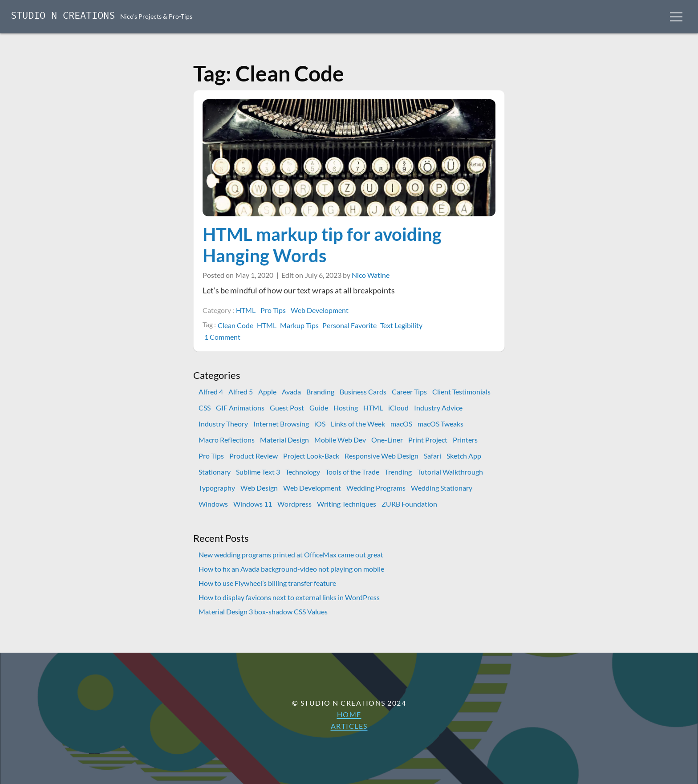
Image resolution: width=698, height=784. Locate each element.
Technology (303, 472)
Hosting (346, 408)
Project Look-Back (311, 456)
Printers (465, 440)
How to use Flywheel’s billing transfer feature (267, 583)
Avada (291, 392)
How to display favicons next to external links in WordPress (289, 597)
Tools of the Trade (352, 472)
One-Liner (387, 440)
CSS (205, 408)
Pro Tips (273, 310)
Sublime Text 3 (258, 472)
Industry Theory (223, 424)
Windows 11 (253, 504)
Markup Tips (299, 325)
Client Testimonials (461, 392)
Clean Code (235, 325)
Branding (320, 392)
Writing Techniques (347, 504)
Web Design (259, 488)
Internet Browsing (281, 424)
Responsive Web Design (381, 456)
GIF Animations (240, 408)
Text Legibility (401, 325)
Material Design (284, 440)
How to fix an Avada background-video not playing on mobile (291, 569)
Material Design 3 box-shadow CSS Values (263, 611)
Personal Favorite (349, 325)
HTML (246, 310)
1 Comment (223, 337)
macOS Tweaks (440, 424)
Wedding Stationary (442, 488)
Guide (319, 408)
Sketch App (464, 456)
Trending (398, 472)
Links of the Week (358, 424)
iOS (320, 424)
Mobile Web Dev (340, 440)
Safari (432, 456)
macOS (401, 424)
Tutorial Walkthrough (450, 472)
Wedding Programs (376, 488)
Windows (213, 504)
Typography (217, 488)
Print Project (428, 440)
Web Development (320, 310)
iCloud (398, 408)
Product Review (254, 456)
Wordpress (294, 504)
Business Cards (363, 392)
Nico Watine (371, 275)
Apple (267, 392)
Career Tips (409, 392)
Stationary (215, 472)
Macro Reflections (227, 440)
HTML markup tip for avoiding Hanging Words (322, 245)
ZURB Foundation (409, 504)
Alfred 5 (241, 392)
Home (349, 714)
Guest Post (287, 408)
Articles (349, 726)
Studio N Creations (63, 16)
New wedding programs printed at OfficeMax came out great (291, 554)
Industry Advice (438, 408)
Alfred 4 (211, 392)
